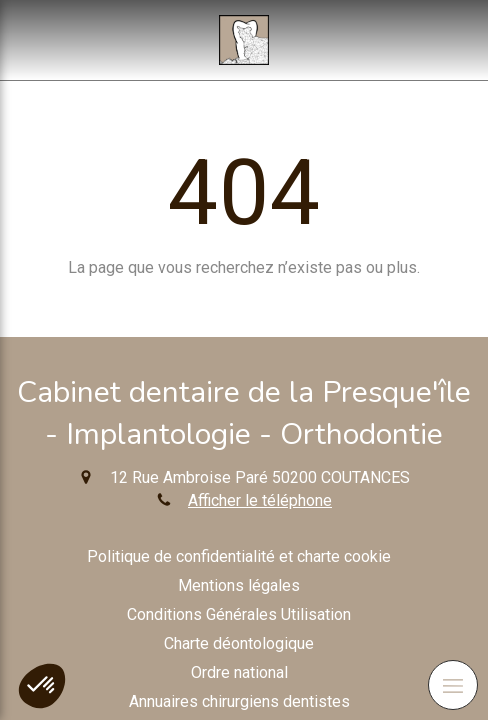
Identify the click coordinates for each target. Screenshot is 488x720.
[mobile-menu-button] (453, 685)
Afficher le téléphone (260, 500)
